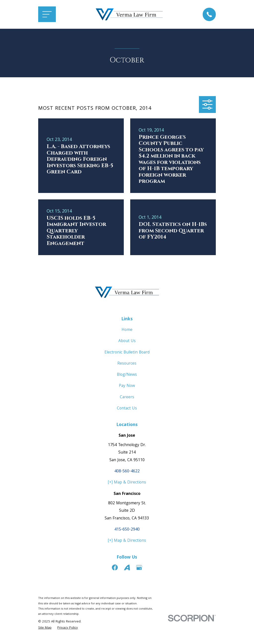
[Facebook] (115, 567)
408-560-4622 (127, 471)
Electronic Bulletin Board (127, 353)
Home (127, 330)
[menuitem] (45, 628)
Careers (127, 397)
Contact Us (127, 409)
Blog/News (127, 375)
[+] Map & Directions (127, 483)
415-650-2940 (127, 530)
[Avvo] (127, 567)
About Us (127, 341)
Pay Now (127, 386)
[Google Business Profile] (139, 567)
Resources (127, 364)
